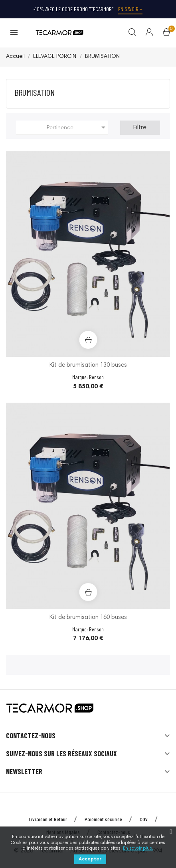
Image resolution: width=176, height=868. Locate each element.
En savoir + (130, 9)
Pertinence (77, 127)
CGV (144, 819)
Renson (96, 377)
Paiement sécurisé (103, 819)
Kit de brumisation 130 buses (88, 365)
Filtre (140, 128)
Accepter (90, 859)
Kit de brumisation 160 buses (88, 618)
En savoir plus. (138, 848)
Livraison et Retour (48, 819)
